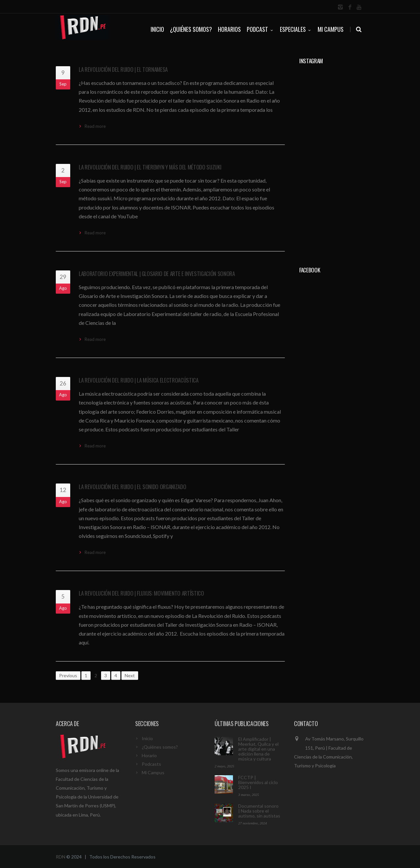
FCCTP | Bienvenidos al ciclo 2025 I (258, 782)
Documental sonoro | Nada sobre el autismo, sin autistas (259, 811)
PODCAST (260, 29)
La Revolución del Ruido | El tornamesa (123, 69)
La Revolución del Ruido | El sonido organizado (132, 487)
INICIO (157, 29)
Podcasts (151, 764)
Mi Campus (331, 29)
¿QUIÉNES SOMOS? (191, 29)
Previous (68, 675)
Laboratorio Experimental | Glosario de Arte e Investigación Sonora (157, 274)
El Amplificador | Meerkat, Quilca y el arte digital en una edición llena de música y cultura (258, 749)
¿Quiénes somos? (160, 747)
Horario (149, 755)
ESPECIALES (296, 29)
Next (130, 675)
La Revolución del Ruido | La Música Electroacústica (139, 380)
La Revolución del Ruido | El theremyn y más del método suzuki (150, 167)
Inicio (147, 738)
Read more (95, 126)
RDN (61, 857)
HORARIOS (229, 29)
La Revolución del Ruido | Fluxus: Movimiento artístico (141, 593)
